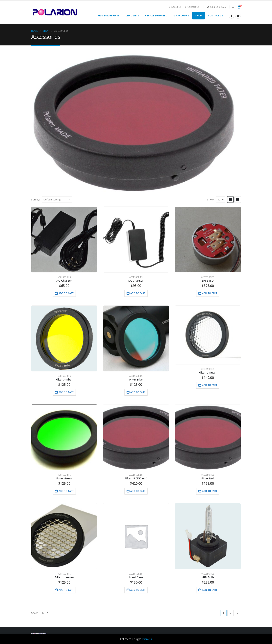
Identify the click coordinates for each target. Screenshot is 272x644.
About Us (175, 7)
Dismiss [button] (147, 639)
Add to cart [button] (66, 293)
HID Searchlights (108, 16)
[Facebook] (232, 16)
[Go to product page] (64, 240)
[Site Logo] (55, 12)
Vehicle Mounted (156, 16)
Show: (211, 200)
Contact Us (192, 7)
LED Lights (132, 16)
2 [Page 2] (231, 613)
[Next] (238, 613)
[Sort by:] (57, 200)
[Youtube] (238, 16)
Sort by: (36, 200)
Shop (199, 16)
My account (181, 16)
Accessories (64, 277)
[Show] (221, 200)
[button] (233, 7)
